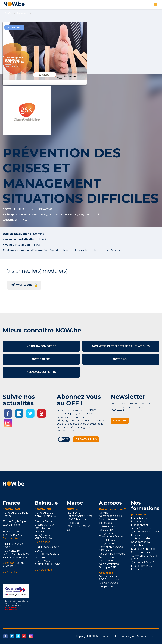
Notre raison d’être (41, 346)
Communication (141, 552)
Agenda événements (41, 372)
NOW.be (8, 14)
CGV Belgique (43, 570)
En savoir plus (86, 439)
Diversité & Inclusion (144, 549)
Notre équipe (107, 557)
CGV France (10, 572)
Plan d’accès (10, 538)
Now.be (104, 513)
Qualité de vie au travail (145, 532)
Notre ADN (121, 359)
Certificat (8, 563)
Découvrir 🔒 (24, 285)
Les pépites (106, 586)
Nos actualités (108, 576)
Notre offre (41, 359)
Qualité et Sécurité (143, 563)
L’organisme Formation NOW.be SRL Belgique (111, 537)
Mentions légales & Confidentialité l (137, 636)
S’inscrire (120, 421)
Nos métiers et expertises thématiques (121, 346)
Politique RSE (107, 567)
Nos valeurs (106, 561)
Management (140, 525)
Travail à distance (141, 528)
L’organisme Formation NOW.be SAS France (111, 547)
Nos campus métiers (112, 554)
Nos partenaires (109, 564)
